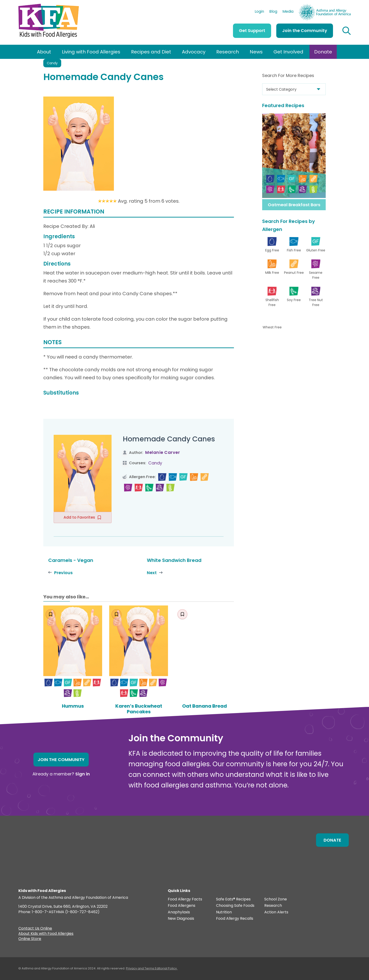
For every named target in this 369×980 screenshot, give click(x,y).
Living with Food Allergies (91, 52)
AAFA (346, 6)
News (256, 52)
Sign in (83, 774)
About (44, 52)
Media (288, 12)
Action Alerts (276, 912)
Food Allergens (182, 906)
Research (228, 52)
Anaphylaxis (179, 912)
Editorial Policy (166, 968)
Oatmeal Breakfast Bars (294, 205)
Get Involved (288, 52)
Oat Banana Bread (205, 706)
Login (259, 12)
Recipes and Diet (151, 52)
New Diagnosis (181, 919)
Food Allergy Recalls (235, 919)
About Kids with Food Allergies (46, 934)
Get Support (252, 30)
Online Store (30, 939)
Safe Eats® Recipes (233, 899)
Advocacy (194, 52)
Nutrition (224, 912)
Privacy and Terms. (140, 968)
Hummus (73, 706)
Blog (273, 12)
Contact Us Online (35, 929)
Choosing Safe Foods (235, 906)
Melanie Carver (162, 452)
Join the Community (305, 30)
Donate (323, 52)
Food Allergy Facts (185, 899)
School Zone (276, 899)
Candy (52, 63)
